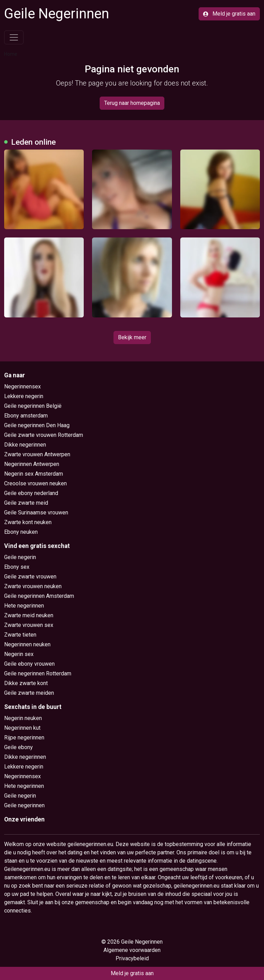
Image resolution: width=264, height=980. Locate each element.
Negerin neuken (23, 718)
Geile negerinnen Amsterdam (39, 596)
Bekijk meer (132, 337)
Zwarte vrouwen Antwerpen (37, 454)
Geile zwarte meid (26, 503)
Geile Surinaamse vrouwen (36, 513)
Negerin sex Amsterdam (34, 474)
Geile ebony (19, 747)
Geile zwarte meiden (29, 693)
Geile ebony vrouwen (29, 664)
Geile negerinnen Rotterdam (38, 673)
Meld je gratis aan (229, 14)
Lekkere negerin (24, 396)
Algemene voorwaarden (132, 950)
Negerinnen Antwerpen (32, 464)
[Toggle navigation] (14, 37)
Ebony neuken (21, 532)
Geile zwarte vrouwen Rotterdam (44, 435)
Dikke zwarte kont (26, 683)
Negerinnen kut (22, 728)
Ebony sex (17, 567)
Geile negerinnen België (33, 406)
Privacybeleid (132, 958)
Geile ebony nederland (31, 493)
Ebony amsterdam (26, 416)
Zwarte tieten (20, 635)
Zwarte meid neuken (29, 615)
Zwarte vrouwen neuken (33, 586)
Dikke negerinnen (25, 445)
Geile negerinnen (24, 805)
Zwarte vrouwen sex (29, 625)
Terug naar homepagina (132, 103)
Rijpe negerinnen (24, 738)
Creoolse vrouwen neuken (35, 483)
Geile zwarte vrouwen (30, 577)
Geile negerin (20, 557)
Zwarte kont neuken (28, 522)
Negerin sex (19, 654)
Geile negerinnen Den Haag (37, 425)
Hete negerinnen (24, 606)
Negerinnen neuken (27, 644)
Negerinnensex (22, 386)
